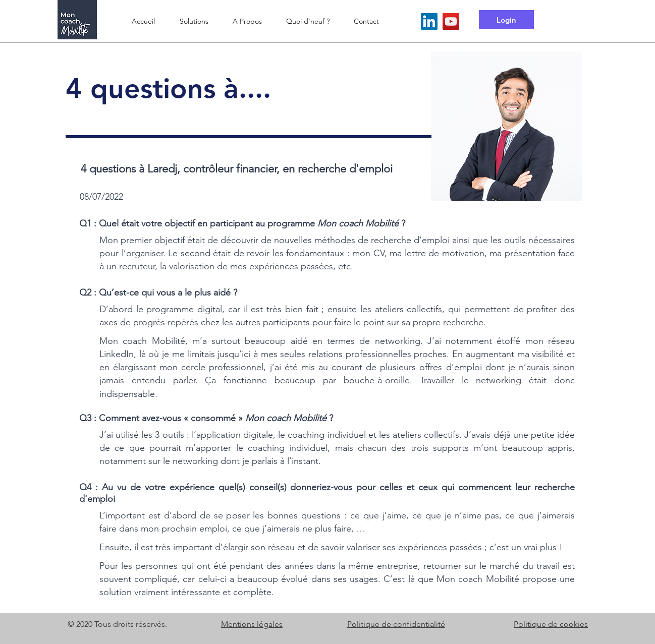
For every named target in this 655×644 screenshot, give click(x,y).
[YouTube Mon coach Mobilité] (451, 21)
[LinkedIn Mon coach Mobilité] (429, 21)
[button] (194, 21)
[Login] (506, 20)
